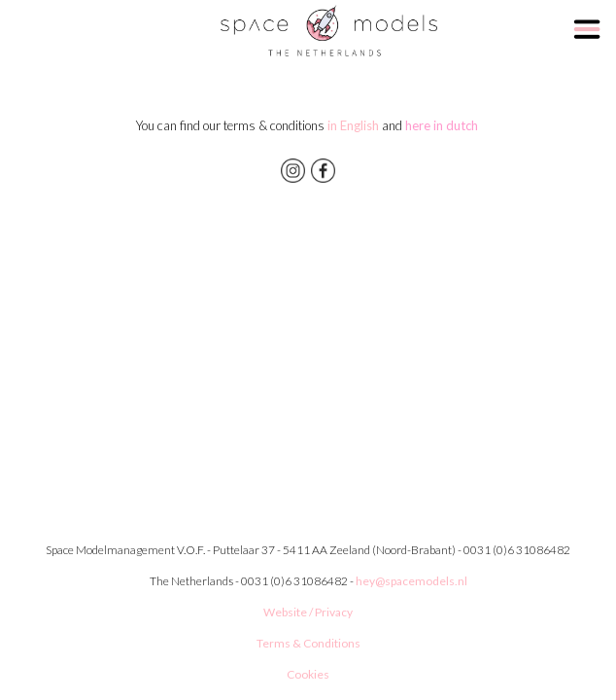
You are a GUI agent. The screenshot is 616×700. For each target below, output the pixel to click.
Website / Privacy (308, 612)
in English (352, 125)
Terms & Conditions (308, 643)
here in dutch (443, 125)
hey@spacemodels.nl (411, 581)
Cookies (308, 674)
